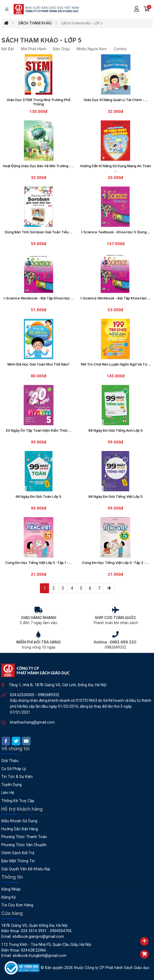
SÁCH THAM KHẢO (35, 23)
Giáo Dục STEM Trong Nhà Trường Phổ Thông (39, 102)
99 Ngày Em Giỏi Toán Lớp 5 (38, 496)
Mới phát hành (34, 49)
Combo (120, 49)
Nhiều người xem (92, 49)
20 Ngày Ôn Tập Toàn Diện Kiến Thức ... (38, 430)
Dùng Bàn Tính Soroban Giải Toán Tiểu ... (38, 232)
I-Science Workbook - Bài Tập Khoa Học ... (39, 298)
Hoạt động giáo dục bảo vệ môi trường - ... (38, 166)
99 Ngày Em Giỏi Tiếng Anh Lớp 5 (116, 430)
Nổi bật (8, 49)
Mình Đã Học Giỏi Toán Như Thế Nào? (39, 364)
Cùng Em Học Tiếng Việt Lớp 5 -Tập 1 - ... (38, 563)
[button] (147, 9)
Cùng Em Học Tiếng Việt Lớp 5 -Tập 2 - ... (115, 563)
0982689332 (48, 695)
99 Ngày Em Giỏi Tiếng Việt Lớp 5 (115, 496)
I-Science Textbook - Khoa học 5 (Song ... (116, 232)
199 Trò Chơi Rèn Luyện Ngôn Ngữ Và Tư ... (115, 364)
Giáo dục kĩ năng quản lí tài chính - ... (116, 100)
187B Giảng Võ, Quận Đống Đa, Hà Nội (34, 926)
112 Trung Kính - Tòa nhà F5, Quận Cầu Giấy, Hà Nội (46, 945)
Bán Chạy (61, 49)
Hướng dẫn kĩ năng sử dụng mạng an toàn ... (116, 168)
